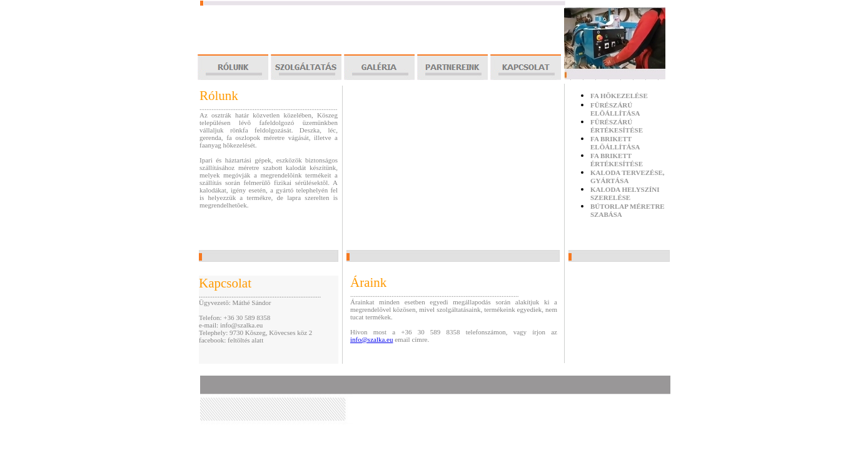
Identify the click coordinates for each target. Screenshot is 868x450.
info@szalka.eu (371, 339)
